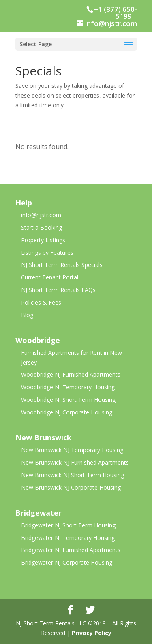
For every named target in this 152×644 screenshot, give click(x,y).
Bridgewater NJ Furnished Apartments (71, 550)
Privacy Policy (92, 633)
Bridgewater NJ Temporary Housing (68, 538)
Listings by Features (47, 253)
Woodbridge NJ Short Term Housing (68, 400)
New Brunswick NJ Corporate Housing (71, 487)
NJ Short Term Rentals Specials (62, 265)
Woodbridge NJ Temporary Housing (68, 387)
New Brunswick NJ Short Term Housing (73, 475)
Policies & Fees (41, 302)
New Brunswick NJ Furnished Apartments (75, 462)
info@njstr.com (41, 215)
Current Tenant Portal (50, 277)
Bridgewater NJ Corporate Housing (67, 562)
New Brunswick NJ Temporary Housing (72, 450)
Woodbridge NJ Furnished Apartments (71, 374)
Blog (27, 315)
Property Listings (43, 240)
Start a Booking (42, 227)
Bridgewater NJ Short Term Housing (68, 525)
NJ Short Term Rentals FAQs (58, 290)
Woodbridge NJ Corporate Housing (67, 412)
